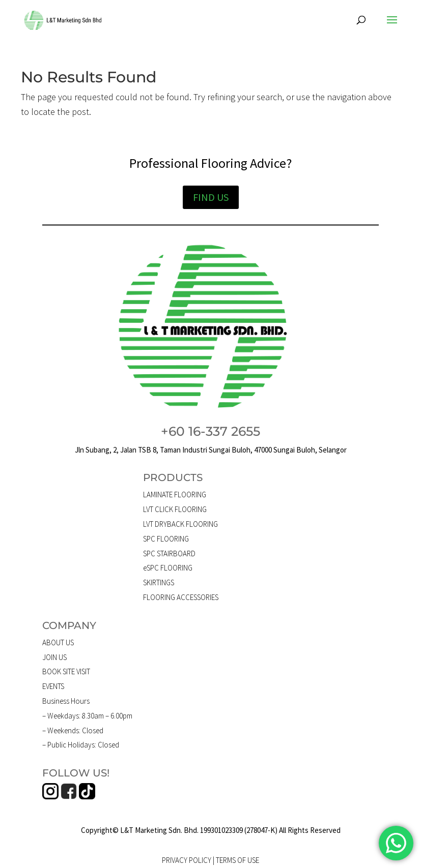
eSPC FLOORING (168, 568)
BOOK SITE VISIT (66, 671)
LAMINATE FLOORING (175, 495)
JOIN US (54, 657)
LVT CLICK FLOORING (175, 509)
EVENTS (53, 686)
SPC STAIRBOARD (169, 553)
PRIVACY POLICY (187, 860)
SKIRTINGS (159, 582)
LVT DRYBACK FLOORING (180, 524)
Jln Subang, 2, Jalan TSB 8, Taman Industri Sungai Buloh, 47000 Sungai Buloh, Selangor (211, 450)
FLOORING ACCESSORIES (181, 597)
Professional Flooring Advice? (210, 163)
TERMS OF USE (237, 860)
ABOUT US (58, 642)
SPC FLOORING (166, 539)
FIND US (211, 197)
